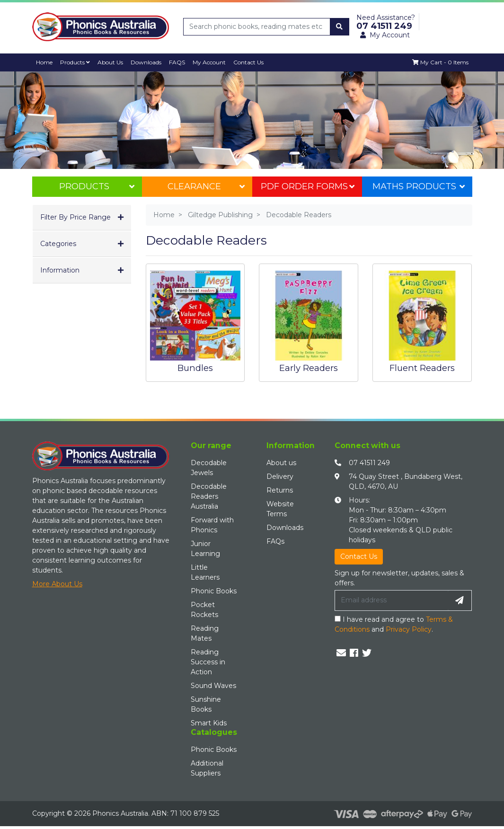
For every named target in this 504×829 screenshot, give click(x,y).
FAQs (275, 541)
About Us (112, 62)
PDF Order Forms (308, 186)
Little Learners (205, 572)
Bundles (195, 368)
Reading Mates (205, 633)
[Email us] (341, 653)
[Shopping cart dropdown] (440, 62)
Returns (280, 490)
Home (45, 62)
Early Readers (309, 368)
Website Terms (280, 509)
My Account (213, 62)
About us (281, 463)
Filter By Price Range (75, 217)
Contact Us (253, 62)
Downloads (149, 62)
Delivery (280, 476)
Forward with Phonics (212, 525)
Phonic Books (214, 591)
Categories (58, 244)
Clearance (206, 186)
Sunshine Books (206, 704)
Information (60, 270)
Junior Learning (205, 549)
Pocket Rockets (204, 610)
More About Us (57, 584)
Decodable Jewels (209, 468)
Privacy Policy (409, 629)
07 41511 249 (369, 463)
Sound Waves (213, 686)
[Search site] (339, 27)
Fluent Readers (422, 368)
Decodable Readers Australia (209, 496)
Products (76, 62)
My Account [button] (385, 35)
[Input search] (257, 27)
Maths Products (418, 186)
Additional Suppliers (207, 768)
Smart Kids (209, 723)
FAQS (181, 62)
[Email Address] (391, 600)
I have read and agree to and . (394, 624)
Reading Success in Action (208, 662)
